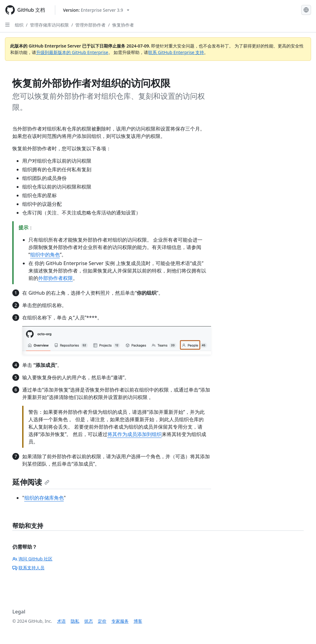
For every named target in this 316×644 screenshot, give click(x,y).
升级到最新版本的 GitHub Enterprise (72, 52)
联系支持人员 (28, 568)
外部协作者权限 (56, 278)
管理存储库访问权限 (49, 25)
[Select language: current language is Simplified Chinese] (306, 10)
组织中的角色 (45, 255)
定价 (102, 621)
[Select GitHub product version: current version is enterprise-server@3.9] (96, 10)
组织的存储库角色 (44, 498)
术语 (61, 621)
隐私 (75, 621)
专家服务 (120, 621)
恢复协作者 (123, 25)
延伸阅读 (31, 482)
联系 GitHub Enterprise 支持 (176, 52)
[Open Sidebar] (7, 25)
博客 (138, 621)
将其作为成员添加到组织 (135, 434)
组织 (19, 25)
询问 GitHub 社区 (32, 559)
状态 (89, 621)
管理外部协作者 (90, 25)
